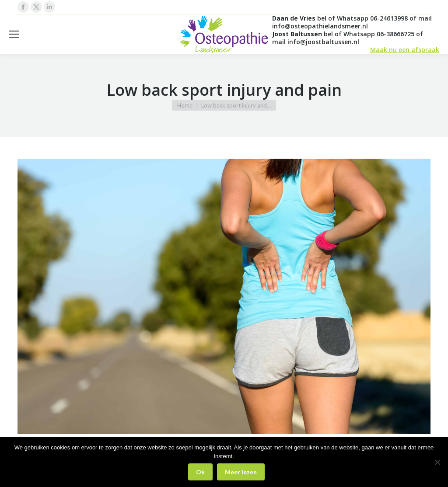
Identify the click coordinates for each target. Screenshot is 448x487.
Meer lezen (241, 472)
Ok (200, 472)
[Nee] (437, 462)
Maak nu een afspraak (405, 50)
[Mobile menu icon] (14, 34)
